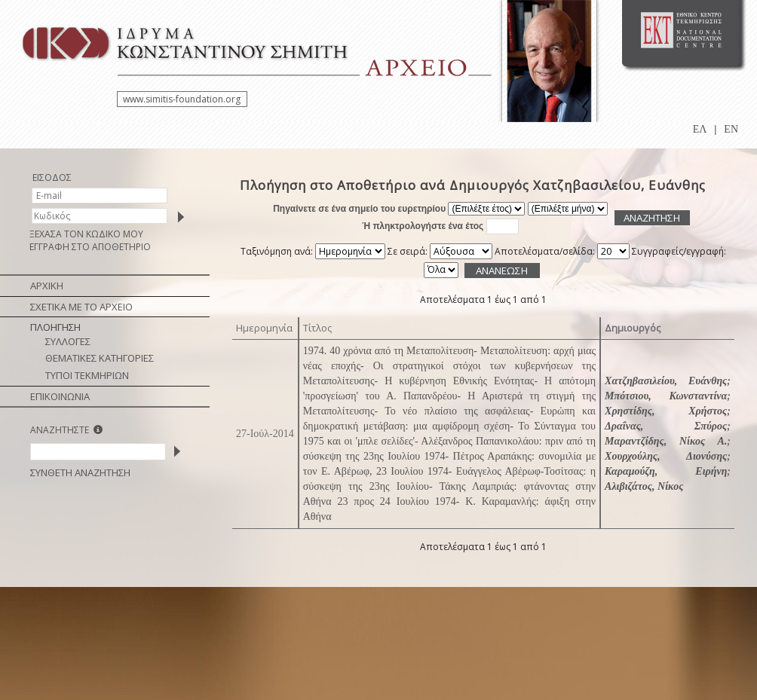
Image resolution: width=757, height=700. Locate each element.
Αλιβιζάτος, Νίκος (644, 486)
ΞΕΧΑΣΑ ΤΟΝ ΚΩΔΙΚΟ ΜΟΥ (86, 234)
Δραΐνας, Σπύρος (666, 426)
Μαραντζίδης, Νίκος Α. (666, 441)
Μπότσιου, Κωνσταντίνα (666, 396)
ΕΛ (700, 129)
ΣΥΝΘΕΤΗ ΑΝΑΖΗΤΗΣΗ (80, 472)
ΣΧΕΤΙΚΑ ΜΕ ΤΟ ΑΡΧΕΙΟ (81, 307)
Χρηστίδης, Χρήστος (666, 411)
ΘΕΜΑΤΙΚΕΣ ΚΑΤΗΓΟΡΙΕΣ (100, 358)
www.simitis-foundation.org (182, 99)
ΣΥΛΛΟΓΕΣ (68, 341)
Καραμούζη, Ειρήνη (666, 471)
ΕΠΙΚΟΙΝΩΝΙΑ (60, 396)
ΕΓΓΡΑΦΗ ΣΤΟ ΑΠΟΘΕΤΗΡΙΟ (90, 247)
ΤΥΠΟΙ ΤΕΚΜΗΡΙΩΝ (87, 375)
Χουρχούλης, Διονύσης (666, 456)
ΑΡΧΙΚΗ (47, 286)
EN (731, 129)
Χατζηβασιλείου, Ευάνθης (666, 381)
